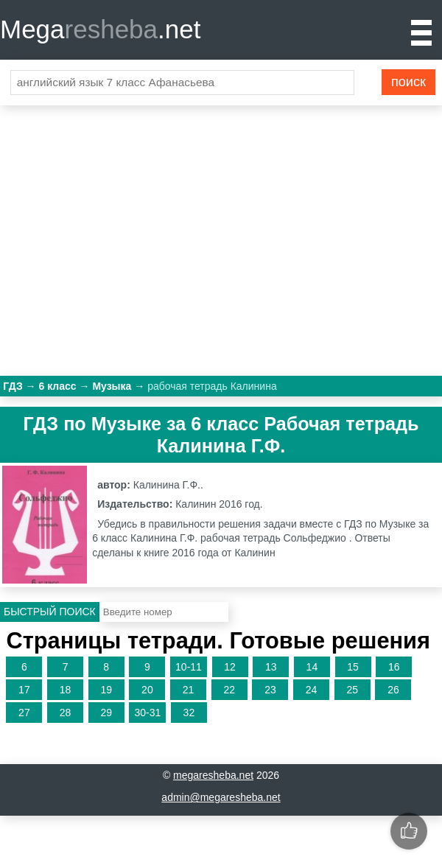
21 (189, 690)
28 (66, 713)
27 (24, 713)
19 (106, 690)
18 (66, 690)
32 (189, 713)
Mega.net (100, 29)
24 (312, 690)
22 (229, 690)
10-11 (189, 667)
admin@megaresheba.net (221, 797)
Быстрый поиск (50, 612)
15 (353, 667)
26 (393, 690)
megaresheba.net (213, 775)
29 (106, 713)
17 (24, 690)
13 (271, 667)
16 (394, 667)
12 (230, 667)
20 (147, 690)
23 (270, 690)
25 (352, 690)
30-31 (147, 713)
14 (312, 667)
